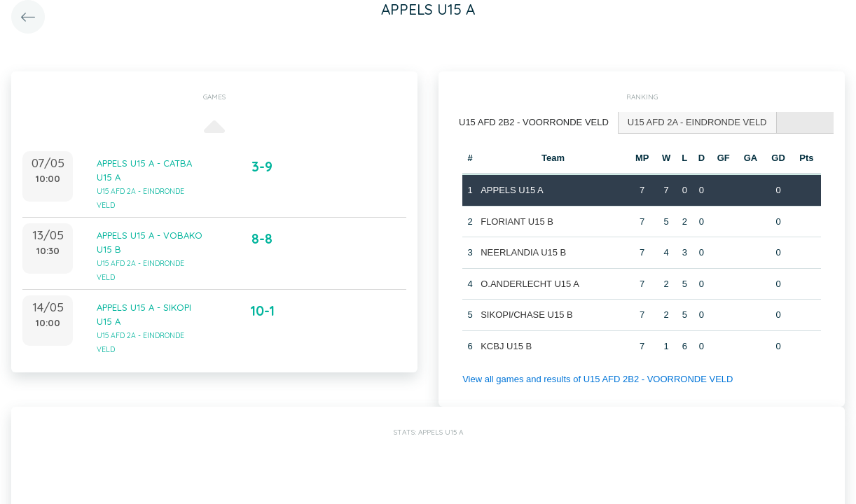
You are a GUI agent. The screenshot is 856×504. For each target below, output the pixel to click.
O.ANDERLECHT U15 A (530, 284)
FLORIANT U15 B (517, 222)
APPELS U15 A (512, 190)
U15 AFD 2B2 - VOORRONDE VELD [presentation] (534, 122)
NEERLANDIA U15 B (523, 252)
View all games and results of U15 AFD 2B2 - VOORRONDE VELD (598, 379)
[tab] (534, 123)
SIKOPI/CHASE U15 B (527, 315)
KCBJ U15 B (506, 346)
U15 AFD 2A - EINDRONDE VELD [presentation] (697, 122)
